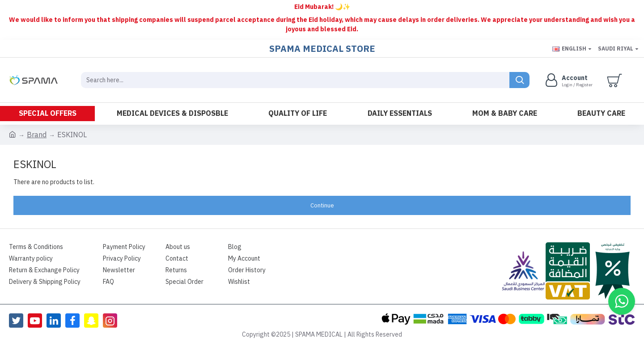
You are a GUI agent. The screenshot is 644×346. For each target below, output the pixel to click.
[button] (622, 301)
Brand (37, 135)
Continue (322, 205)
